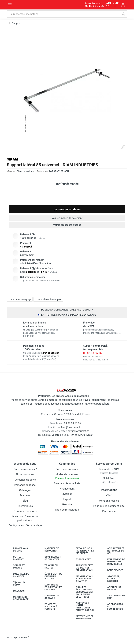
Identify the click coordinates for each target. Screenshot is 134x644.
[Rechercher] (124, 14)
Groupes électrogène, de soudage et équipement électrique (82, 592)
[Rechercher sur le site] (63, 14)
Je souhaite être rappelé (48, 299)
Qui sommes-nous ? (25, 469)
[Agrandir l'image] (123, 147)
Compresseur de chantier (50, 558)
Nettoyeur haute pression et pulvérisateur (82, 607)
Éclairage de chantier (18, 575)
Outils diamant (16, 558)
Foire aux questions (25, 511)
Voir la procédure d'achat (67, 225)
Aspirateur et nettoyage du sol (113, 551)
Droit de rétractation (67, 510)
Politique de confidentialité (109, 506)
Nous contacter (25, 474)
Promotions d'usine (18, 550)
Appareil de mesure (112, 588)
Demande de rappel (25, 485)
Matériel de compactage (18, 598)
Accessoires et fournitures (112, 607)
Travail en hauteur (49, 566)
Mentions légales (109, 501)
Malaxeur (17, 591)
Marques (25, 495)
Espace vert (81, 559)
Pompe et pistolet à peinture (48, 607)
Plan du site (109, 511)
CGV (109, 495)
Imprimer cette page (19, 299)
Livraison (67, 494)
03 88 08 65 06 (92, 353)
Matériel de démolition (49, 550)
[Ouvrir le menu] (10, 5)
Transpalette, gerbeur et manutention (82, 568)
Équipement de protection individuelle (113, 562)
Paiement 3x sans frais (67, 483)
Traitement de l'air (113, 597)
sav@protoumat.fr (78, 431)
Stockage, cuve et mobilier (111, 579)
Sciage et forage (16, 566)
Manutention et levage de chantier (82, 579)
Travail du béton (17, 583)
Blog (25, 501)
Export (67, 499)
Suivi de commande (67, 469)
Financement (67, 489)
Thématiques (25, 506)
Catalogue (25, 490)
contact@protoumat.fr (70, 427)
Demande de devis (25, 480)
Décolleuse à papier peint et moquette (82, 551)
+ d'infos (41, 238)
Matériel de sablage (49, 597)
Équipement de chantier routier (51, 576)
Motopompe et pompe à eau (82, 617)
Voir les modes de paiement (67, 218)
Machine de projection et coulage (51, 587)
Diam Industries (25, 171)
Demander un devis (67, 209)
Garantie (67, 504)
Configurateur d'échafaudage (25, 525)
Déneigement (112, 570)
